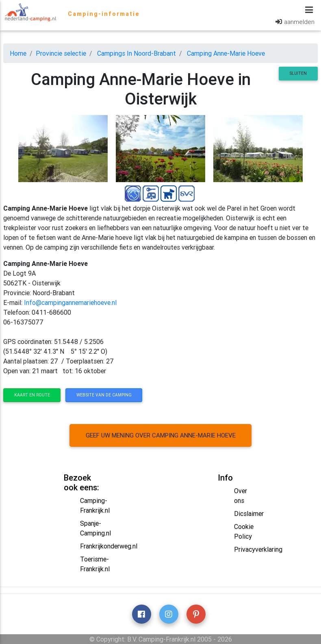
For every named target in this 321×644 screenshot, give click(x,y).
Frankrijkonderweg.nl (109, 546)
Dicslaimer (249, 513)
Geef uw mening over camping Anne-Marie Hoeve (161, 435)
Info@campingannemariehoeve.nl (70, 302)
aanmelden (299, 23)
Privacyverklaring (258, 549)
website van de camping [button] (104, 395)
